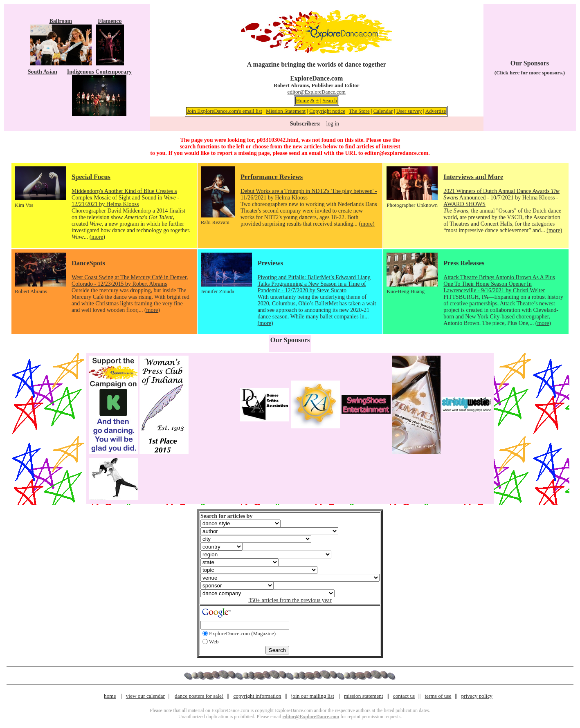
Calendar (383, 111)
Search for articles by (226, 516)
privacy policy (477, 696)
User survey (409, 111)
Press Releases (464, 263)
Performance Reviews (272, 177)
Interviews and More (473, 177)
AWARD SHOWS (464, 204)
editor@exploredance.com (396, 153)
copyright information (257, 696)
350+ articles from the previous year (290, 600)
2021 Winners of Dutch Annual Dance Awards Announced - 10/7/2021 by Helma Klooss (501, 194)
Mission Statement (286, 111)
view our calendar (145, 696)
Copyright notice (327, 111)
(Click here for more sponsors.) (530, 73)
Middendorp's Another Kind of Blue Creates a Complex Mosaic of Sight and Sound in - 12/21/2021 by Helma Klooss (125, 198)
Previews (270, 263)
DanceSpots (88, 263)
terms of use (438, 696)
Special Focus (91, 177)
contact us (404, 696)
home (110, 696)
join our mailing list (313, 696)
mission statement (364, 696)
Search (329, 100)
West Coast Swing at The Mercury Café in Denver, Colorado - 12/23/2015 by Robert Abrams (130, 281)
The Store (359, 111)
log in (332, 124)
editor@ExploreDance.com (317, 92)
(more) (97, 237)
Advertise (436, 111)
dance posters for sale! (199, 696)
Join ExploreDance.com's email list (225, 111)
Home (303, 100)
